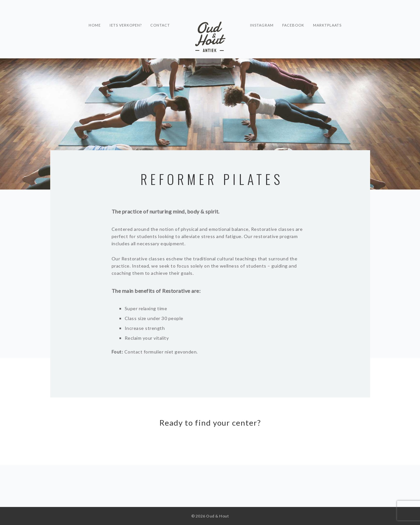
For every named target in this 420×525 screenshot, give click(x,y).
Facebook (295, 25)
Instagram (262, 25)
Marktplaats (331, 25)
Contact (160, 25)
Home (91, 25)
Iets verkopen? (124, 25)
